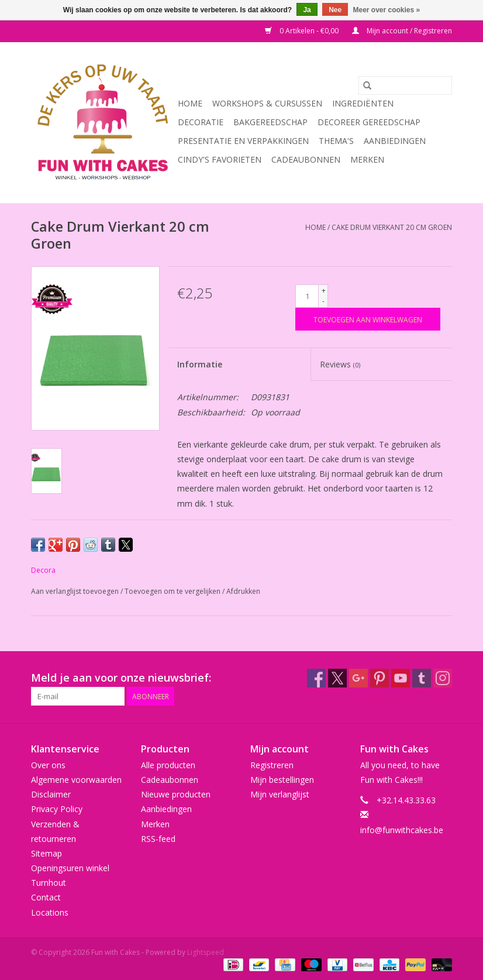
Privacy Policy (57, 809)
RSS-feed (158, 839)
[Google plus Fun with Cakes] (358, 678)
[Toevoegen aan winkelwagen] (368, 319)
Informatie (200, 364)
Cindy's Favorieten (220, 159)
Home (190, 103)
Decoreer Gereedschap (369, 122)
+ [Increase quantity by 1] (324, 290)
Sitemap (46, 853)
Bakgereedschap (270, 122)
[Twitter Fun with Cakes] (337, 678)
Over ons (48, 765)
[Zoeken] (405, 85)
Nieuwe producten (176, 794)
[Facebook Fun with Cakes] (316, 678)
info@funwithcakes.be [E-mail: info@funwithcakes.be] (402, 830)
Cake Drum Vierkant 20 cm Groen (392, 227)
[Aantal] (307, 296)
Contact (46, 897)
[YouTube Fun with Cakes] (401, 678)
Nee (335, 10)
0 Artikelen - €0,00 (303, 31)
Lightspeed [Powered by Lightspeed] (206, 952)
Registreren (272, 765)
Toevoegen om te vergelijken (173, 591)
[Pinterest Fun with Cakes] (379, 678)
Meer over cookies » (387, 10)
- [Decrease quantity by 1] (323, 301)
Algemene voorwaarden (76, 780)
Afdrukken (243, 591)
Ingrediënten (363, 103)
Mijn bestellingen (282, 780)
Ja (307, 10)
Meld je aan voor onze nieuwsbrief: (121, 678)
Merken (367, 159)
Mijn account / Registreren (402, 31)
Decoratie (201, 122)
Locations (50, 912)
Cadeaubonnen (306, 159)
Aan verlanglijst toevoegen (76, 591)
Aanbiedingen (395, 141)
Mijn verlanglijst (280, 794)
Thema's (336, 141)
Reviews (340, 364)
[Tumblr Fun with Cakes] (422, 678)
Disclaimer (51, 794)
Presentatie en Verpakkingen (243, 141)
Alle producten (168, 765)
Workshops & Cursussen (267, 103)
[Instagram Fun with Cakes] (443, 678)
